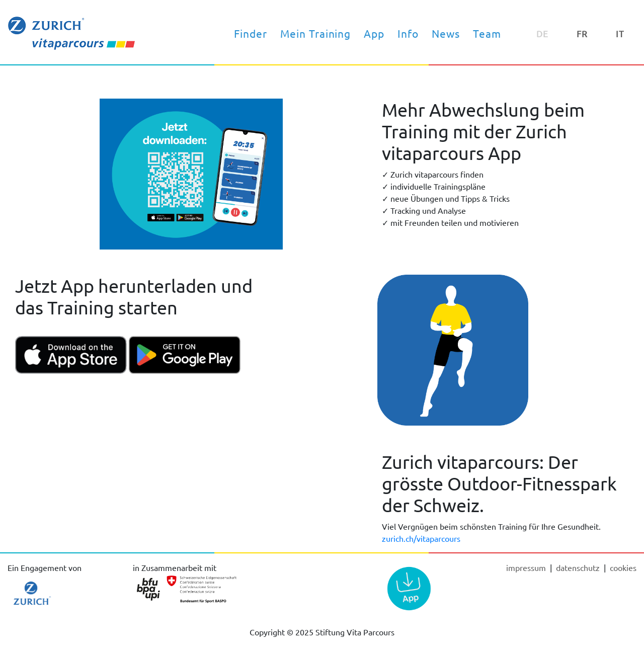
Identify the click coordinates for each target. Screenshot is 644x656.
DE (542, 33)
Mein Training (316, 33)
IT (620, 33)
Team (487, 33)
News (446, 33)
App (374, 33)
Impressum (527, 567)
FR (582, 33)
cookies (623, 567)
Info (408, 33)
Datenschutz (579, 567)
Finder (251, 33)
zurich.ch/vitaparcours (421, 538)
